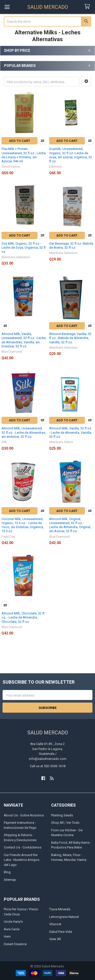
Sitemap (10, 880)
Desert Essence (15, 944)
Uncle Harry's (13, 922)
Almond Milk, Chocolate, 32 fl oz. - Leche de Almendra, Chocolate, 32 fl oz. (23, 617)
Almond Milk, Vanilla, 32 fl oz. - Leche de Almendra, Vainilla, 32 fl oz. (71, 432)
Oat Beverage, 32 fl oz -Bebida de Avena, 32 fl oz (71, 246)
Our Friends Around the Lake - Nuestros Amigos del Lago (22, 860)
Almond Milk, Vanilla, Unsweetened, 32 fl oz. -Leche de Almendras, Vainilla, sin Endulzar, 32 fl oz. (24, 340)
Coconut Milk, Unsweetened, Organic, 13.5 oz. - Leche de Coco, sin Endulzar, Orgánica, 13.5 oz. (23, 525)
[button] (86, 81)
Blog (7, 872)
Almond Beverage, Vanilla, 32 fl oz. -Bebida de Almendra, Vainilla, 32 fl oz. (70, 338)
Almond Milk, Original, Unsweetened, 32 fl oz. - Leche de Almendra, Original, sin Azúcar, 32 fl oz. (70, 525)
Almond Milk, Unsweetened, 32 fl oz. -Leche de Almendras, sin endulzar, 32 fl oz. (24, 432)
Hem (7, 936)
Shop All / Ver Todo (65, 823)
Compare (42, 141)
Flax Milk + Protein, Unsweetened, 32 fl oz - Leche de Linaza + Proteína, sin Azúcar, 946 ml (24, 155)
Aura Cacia (12, 929)
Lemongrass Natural (64, 917)
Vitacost (55, 924)
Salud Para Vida (61, 932)
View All (55, 939)
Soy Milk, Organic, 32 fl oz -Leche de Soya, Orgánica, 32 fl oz (24, 248)
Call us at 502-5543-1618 (48, 766)
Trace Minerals (60, 909)
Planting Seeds (62, 815)
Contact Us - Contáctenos (23, 847)
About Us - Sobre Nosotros (24, 815)
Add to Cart (20, 141)
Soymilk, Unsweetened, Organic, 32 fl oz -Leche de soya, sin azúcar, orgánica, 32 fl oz (71, 155)
